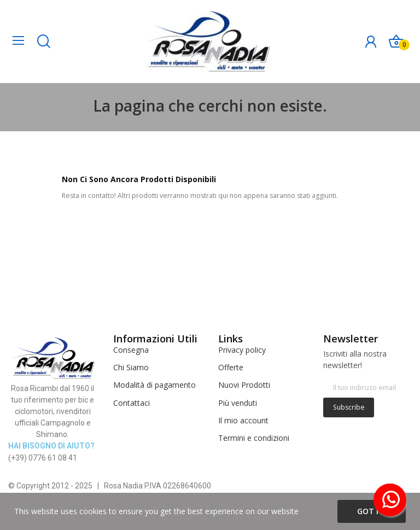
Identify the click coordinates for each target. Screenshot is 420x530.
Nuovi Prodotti (244, 385)
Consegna (131, 350)
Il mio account (243, 420)
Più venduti (238, 403)
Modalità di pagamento (154, 385)
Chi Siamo (131, 367)
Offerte (231, 367)
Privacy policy (242, 350)
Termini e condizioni (254, 438)
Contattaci (132, 403)
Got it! (372, 511)
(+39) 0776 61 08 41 (43, 458)
